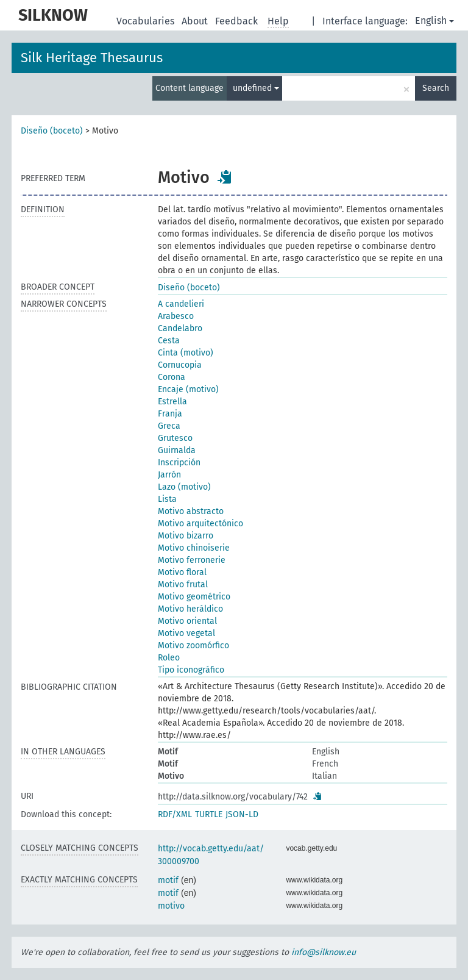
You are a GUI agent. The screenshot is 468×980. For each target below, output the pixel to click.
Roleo (169, 658)
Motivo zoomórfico (193, 646)
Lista (167, 499)
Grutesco (175, 438)
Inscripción (179, 463)
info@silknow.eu (324, 952)
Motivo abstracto (191, 511)
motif (168, 880)
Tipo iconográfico (191, 670)
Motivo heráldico (190, 609)
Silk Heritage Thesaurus (92, 58)
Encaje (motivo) (188, 389)
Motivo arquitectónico (200, 524)
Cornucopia (180, 365)
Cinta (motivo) (186, 353)
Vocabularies (147, 21)
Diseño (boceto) (52, 131)
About (196, 21)
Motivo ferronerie (192, 560)
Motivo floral (182, 572)
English (434, 20)
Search (436, 88)
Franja (170, 414)
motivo (171, 906)
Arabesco (176, 316)
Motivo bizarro (186, 536)
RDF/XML (175, 814)
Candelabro (180, 328)
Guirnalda (177, 450)
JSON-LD (242, 814)
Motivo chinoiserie (194, 548)
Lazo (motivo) (184, 487)
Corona (172, 377)
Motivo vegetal (186, 633)
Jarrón (169, 475)
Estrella (172, 402)
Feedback (238, 21)
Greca (169, 426)
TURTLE (209, 814)
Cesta (169, 341)
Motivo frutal (183, 585)
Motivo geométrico (194, 597)
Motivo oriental (187, 621)
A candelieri (181, 304)
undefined (256, 88)
